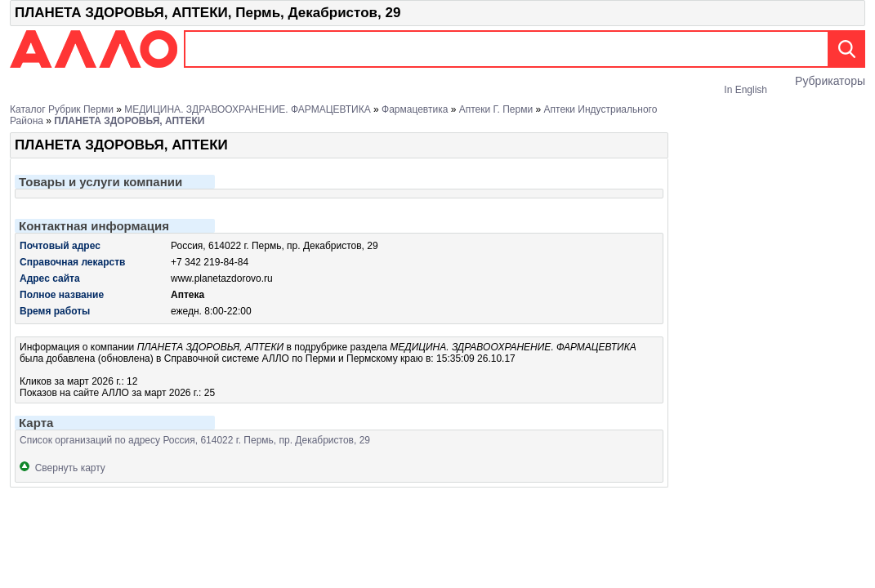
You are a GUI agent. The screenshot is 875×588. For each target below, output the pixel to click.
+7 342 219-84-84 (210, 262)
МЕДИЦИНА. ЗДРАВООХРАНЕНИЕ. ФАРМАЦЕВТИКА (248, 109)
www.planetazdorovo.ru (222, 278)
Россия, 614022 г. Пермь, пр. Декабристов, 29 (275, 246)
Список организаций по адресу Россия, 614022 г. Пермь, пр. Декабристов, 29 (195, 440)
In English (746, 90)
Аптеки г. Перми (496, 109)
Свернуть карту (62, 468)
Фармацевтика (415, 109)
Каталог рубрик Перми (62, 109)
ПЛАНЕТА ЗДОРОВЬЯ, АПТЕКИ (129, 121)
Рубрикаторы (830, 81)
